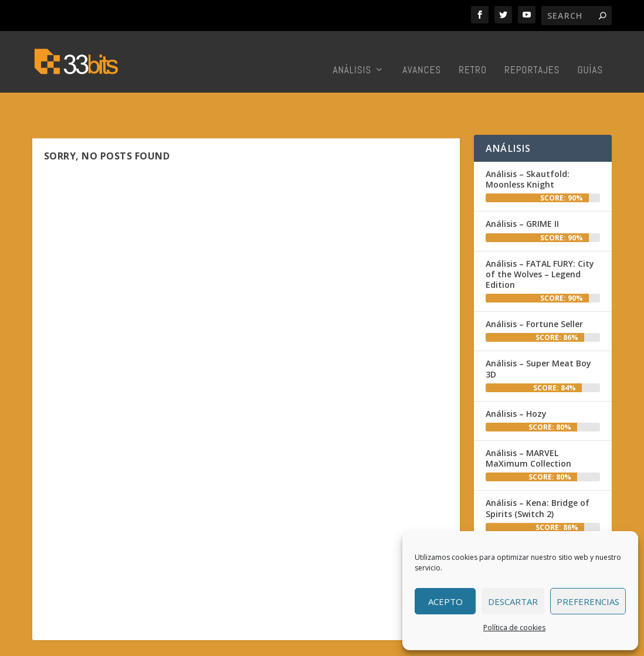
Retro (473, 56)
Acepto (445, 601)
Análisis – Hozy (516, 380)
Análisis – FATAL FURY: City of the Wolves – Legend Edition (540, 241)
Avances (422, 56)
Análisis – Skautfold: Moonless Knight (528, 146)
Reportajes (532, 56)
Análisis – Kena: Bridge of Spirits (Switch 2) (538, 475)
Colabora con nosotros (368, 644)
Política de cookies (514, 628)
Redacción (296, 644)
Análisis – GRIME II (522, 190)
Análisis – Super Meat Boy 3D (538, 335)
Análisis (352, 56)
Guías (590, 56)
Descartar (513, 601)
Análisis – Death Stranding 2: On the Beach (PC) (540, 525)
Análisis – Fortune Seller (534, 290)
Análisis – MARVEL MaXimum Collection (528, 425)
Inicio (257, 644)
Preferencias (588, 601)
